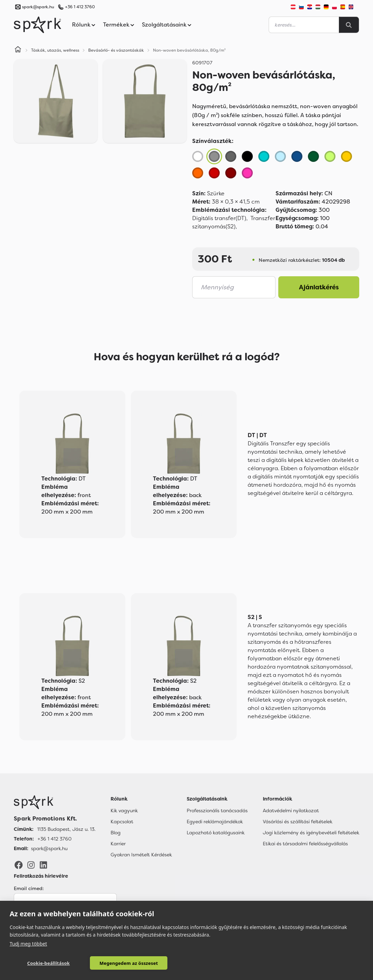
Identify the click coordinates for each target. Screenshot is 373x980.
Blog (116, 833)
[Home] (18, 50)
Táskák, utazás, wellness (55, 50)
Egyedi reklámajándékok (215, 822)
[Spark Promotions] (38, 25)
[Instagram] (31, 865)
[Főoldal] (55, 802)
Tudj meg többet (28, 943)
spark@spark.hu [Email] (49, 848)
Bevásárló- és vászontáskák (116, 50)
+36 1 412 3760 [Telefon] (55, 839)
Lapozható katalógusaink (216, 833)
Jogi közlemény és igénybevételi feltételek (311, 833)
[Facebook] (19, 865)
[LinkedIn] (43, 865)
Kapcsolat (122, 822)
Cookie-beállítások (44, 963)
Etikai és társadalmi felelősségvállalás (305, 844)
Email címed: (29, 888)
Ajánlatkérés (319, 287)
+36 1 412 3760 (80, 7)
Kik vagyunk (124, 811)
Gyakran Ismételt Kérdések (141, 855)
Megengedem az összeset (116, 963)
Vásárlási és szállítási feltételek (298, 822)
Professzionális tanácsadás (217, 811)
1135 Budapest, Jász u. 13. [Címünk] (66, 829)
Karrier (118, 844)
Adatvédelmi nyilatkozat (291, 811)
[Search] (349, 25)
